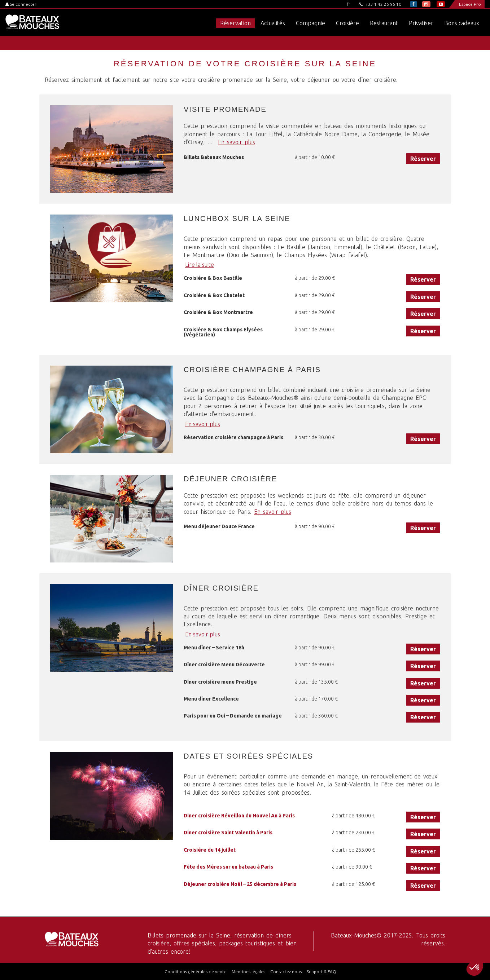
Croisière (347, 23)
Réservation (235, 23)
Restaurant (384, 23)
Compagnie (310, 23)
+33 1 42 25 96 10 (380, 4)
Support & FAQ (321, 972)
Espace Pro (470, 4)
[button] (475, 968)
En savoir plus (237, 142)
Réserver (423, 159)
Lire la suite (200, 265)
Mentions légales (248, 972)
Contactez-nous (286, 972)
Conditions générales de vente (196, 972)
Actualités (273, 23)
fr (349, 4)
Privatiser (421, 23)
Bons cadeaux (462, 23)
